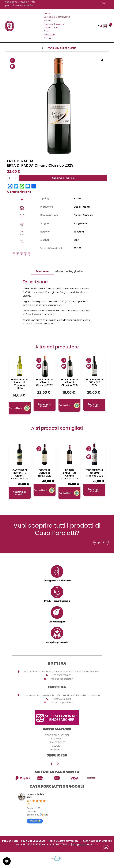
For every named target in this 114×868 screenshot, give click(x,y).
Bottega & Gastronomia (57, 17)
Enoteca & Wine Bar (55, 24)
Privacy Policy (57, 742)
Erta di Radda (82, 207)
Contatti (48, 38)
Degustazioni (51, 28)
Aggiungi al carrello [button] (45, 405)
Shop (47, 31)
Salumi (47, 20)
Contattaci (20, 408)
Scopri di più (101, 542)
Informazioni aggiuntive (69, 271)
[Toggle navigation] (99, 26)
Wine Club (49, 35)
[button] (102, 60)
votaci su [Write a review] (35, 821)
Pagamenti (57, 739)
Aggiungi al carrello (63, 178)
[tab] (42, 271)
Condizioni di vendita (57, 735)
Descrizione (42, 271)
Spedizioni (57, 746)
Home (47, 13)
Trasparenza (57, 749)
